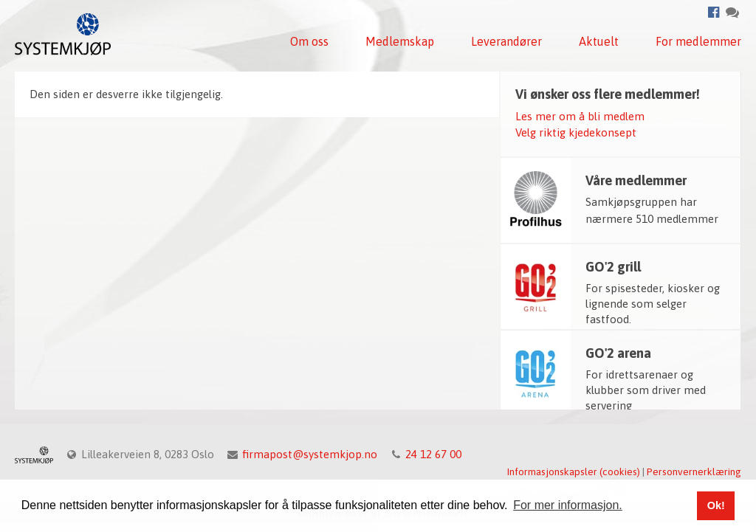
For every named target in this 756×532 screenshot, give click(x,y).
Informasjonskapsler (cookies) (574, 471)
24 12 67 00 (433, 454)
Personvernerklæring (694, 471)
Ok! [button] (716, 505)
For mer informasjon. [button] (568, 505)
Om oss (309, 41)
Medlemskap (400, 41)
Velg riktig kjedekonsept (576, 132)
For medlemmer (698, 41)
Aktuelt (599, 41)
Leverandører (506, 41)
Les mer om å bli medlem (580, 116)
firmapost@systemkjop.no (310, 454)
